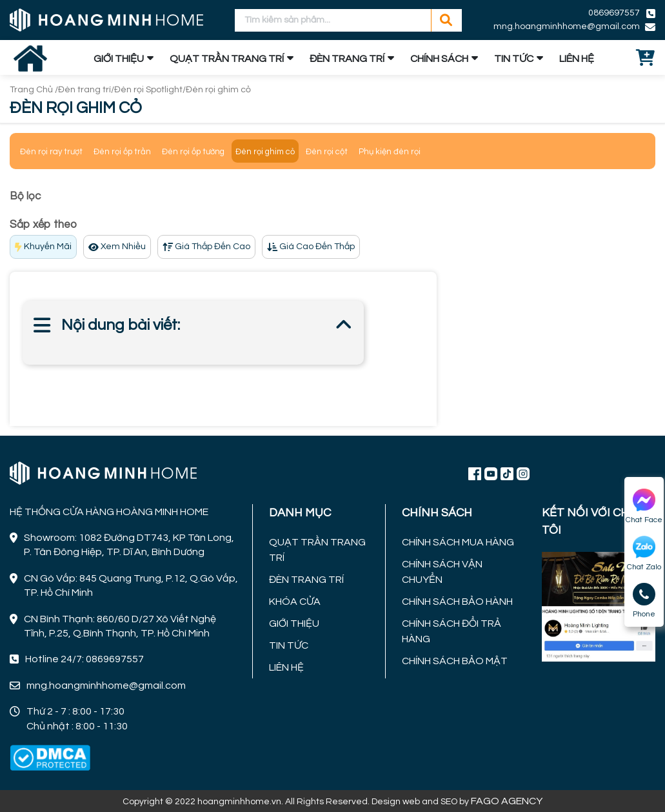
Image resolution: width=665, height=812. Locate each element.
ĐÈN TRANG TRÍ (347, 59)
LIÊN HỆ (577, 59)
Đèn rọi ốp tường (193, 152)
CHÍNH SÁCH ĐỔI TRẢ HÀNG (452, 631)
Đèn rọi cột (327, 152)
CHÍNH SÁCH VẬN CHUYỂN (442, 572)
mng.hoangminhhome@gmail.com (567, 26)
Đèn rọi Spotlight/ (150, 90)
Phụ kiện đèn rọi (390, 152)
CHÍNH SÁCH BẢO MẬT (455, 661)
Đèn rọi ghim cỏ (218, 90)
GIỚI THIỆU (119, 59)
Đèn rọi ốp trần (122, 152)
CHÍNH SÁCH (439, 59)
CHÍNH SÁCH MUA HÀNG (458, 542)
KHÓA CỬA (295, 602)
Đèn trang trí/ (86, 90)
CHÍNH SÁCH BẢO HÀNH (457, 602)
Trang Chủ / (34, 90)
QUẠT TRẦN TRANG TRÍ (227, 59)
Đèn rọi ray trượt (51, 152)
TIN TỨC (514, 59)
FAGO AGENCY (507, 801)
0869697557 (614, 13)
